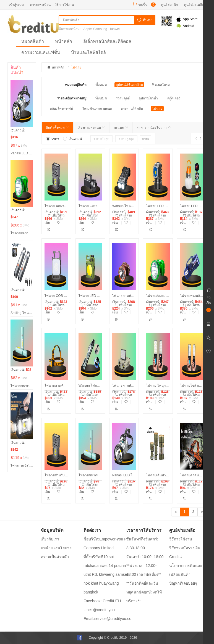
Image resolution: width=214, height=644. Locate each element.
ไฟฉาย (157, 109)
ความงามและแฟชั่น (41, 52)
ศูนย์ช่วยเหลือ (194, 5)
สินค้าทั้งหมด (57, 128)
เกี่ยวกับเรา (50, 539)
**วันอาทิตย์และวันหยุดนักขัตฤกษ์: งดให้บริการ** (144, 592)
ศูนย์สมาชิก (169, 5)
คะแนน (121, 128)
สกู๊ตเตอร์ (174, 98)
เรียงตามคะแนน (91, 128)
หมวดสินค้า (33, 41)
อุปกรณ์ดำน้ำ (148, 98)
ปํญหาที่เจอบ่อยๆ (183, 583)
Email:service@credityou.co (107, 619)
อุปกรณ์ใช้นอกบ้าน (129, 85)
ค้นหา (145, 20)
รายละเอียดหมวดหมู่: (72, 98)
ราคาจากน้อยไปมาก (154, 128)
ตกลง (145, 139)
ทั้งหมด (101, 85)
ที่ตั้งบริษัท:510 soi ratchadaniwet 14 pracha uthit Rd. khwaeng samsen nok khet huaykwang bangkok (106, 574)
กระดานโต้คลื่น (132, 109)
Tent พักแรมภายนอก (97, 109)
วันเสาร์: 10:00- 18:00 (145, 557)
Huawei (114, 29)
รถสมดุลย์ (123, 98)
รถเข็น (143, 5)
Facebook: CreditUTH (102, 601)
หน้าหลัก (64, 41)
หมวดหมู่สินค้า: (76, 85)
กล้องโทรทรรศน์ (62, 109)
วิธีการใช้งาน (64, 5)
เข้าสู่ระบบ (16, 5)
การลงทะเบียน (40, 5)
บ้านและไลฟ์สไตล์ (88, 52)
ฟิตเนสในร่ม (161, 85)
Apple (88, 29)
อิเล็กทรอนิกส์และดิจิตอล (107, 41)
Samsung (100, 29)
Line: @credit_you (99, 610)
